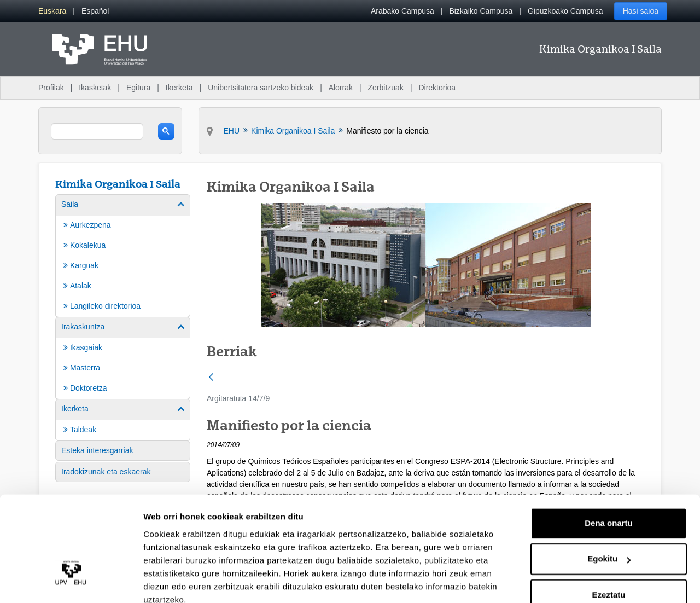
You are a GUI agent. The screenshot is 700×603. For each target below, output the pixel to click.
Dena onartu (609, 475)
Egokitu (609, 510)
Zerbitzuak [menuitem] (386, 88)
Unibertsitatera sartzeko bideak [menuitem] (261, 88)
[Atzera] (211, 378)
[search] (97, 131)
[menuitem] (52, 11)
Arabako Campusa (402, 11)
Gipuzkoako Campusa (565, 11)
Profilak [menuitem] (51, 88)
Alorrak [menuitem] (341, 88)
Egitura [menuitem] (138, 88)
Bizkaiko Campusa (481, 11)
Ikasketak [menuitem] (95, 88)
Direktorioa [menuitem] (437, 88)
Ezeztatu (609, 546)
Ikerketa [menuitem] (179, 88)
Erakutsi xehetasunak (186, 581)
